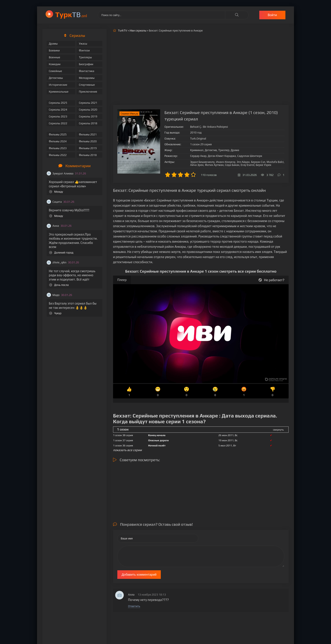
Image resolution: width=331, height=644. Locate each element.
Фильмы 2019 (88, 148)
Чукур (55, 313)
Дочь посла (59, 285)
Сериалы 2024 (58, 110)
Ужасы (83, 44)
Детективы (56, 78)
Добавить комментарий (139, 574)
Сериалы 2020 (88, 110)
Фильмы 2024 (58, 141)
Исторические (58, 85)
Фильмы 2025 (58, 134)
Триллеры (85, 57)
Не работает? (271, 280)
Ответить (134, 606)
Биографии (86, 64)
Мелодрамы (87, 78)
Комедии (55, 64)
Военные (54, 57)
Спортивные (87, 85)
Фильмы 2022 (58, 155)
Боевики (54, 50)
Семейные (55, 71)
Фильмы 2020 (88, 141)
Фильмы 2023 (58, 148)
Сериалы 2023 (58, 116)
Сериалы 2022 (58, 123)
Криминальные (59, 92)
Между (56, 192)
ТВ (71, 14)
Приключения (88, 92)
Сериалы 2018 (88, 123)
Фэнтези (84, 50)
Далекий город (61, 253)
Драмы (53, 44)
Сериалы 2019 (88, 116)
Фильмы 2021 (88, 134)
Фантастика (86, 71)
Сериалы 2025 (58, 103)
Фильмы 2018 (88, 155)
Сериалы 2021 (88, 103)
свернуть (278, 430)
